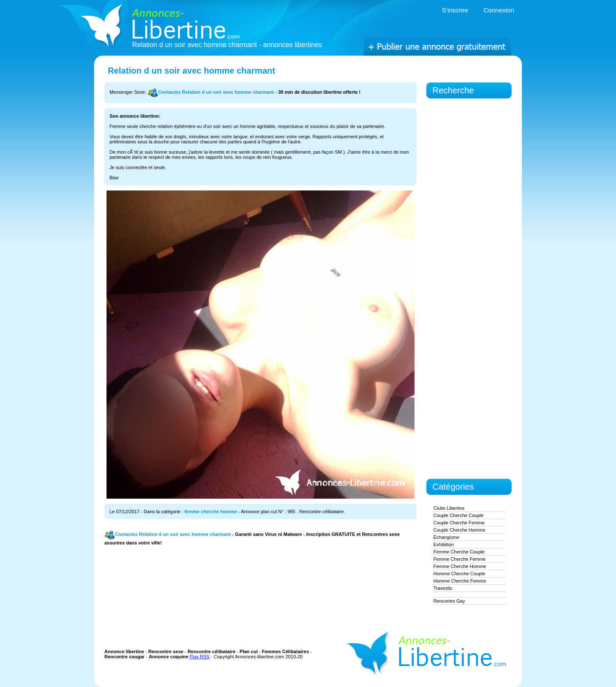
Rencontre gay (449, 601)
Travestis (443, 588)
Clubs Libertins (449, 508)
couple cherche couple (458, 515)
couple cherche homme (459, 530)
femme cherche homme (211, 512)
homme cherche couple (459, 574)
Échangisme (446, 537)
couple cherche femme (459, 523)
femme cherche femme (459, 559)
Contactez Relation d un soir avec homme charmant (211, 92)
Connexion (499, 10)
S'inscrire (455, 10)
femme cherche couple (459, 552)
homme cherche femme (460, 581)
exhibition (444, 544)
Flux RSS (199, 657)
